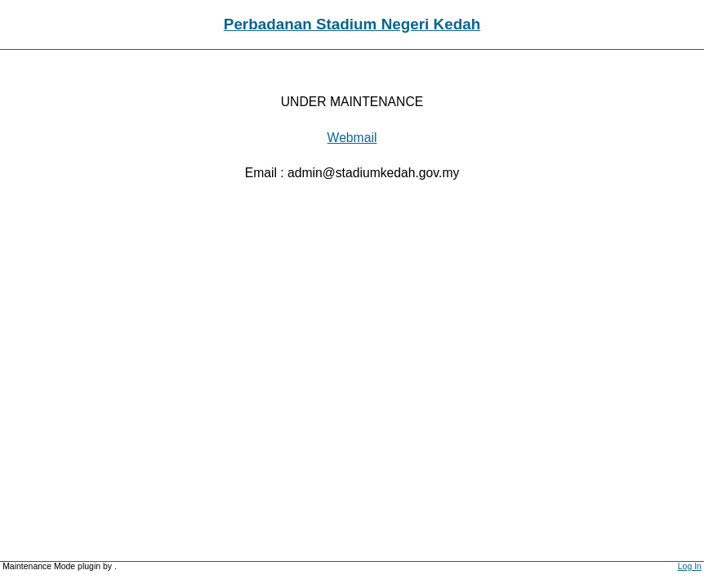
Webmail (352, 138)
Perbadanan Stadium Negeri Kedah (352, 24)
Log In (690, 566)
